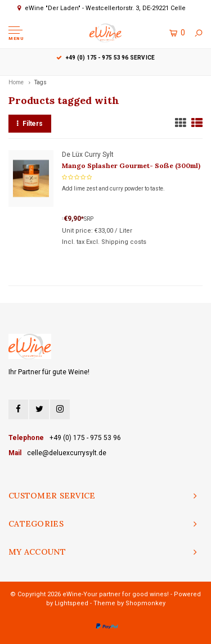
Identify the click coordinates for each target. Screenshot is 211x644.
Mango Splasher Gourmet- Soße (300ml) (131, 165)
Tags (41, 82)
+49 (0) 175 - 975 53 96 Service (105, 58)
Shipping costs (124, 242)
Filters (30, 124)
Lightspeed (71, 603)
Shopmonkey (145, 603)
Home (16, 82)
